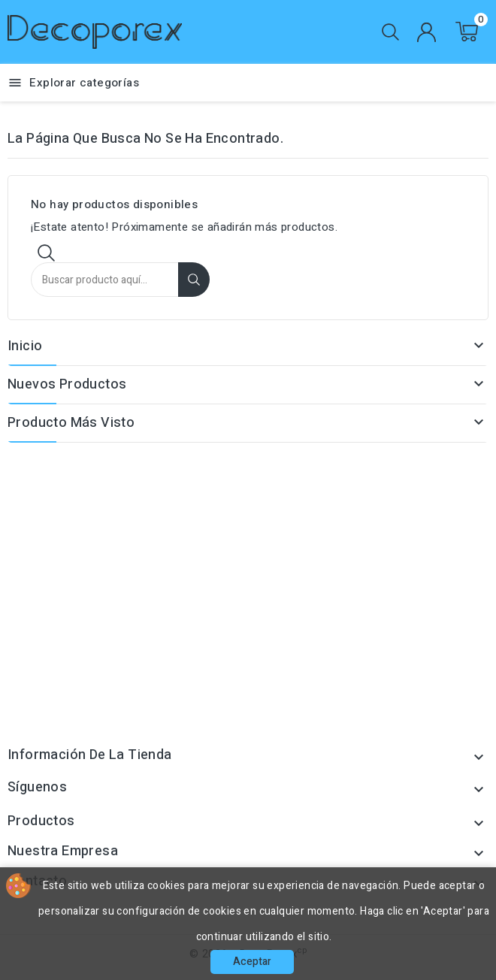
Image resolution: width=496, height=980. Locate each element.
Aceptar (252, 962)
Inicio (25, 346)
